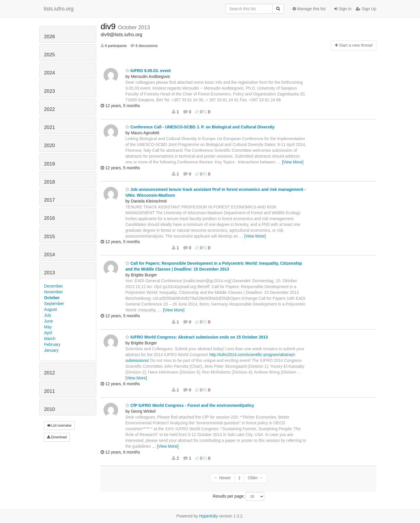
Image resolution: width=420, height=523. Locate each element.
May (48, 327)
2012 (49, 373)
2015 (49, 237)
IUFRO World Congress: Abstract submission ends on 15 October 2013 (197, 337)
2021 (49, 127)
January (51, 350)
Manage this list (309, 9)
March (50, 339)
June (48, 321)
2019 (49, 164)
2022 (49, 109)
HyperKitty (209, 516)
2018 (49, 182)
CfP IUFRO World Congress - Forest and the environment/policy (190, 405)
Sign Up (366, 9)
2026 (49, 37)
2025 (49, 55)
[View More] (293, 162)
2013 (49, 273)
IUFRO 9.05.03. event (148, 71)
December (54, 286)
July (48, 315)
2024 (49, 73)
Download (57, 437)
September (54, 304)
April (48, 333)
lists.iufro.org (59, 9)
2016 (49, 218)
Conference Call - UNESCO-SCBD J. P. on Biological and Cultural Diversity (200, 127)
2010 (49, 409)
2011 (49, 391)
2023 (49, 91)
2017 (49, 200)
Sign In (343, 9)
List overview (59, 426)
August (50, 309)
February (52, 344)
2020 (49, 145)
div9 (109, 26)
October (52, 298)
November (54, 292)
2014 (49, 255)
